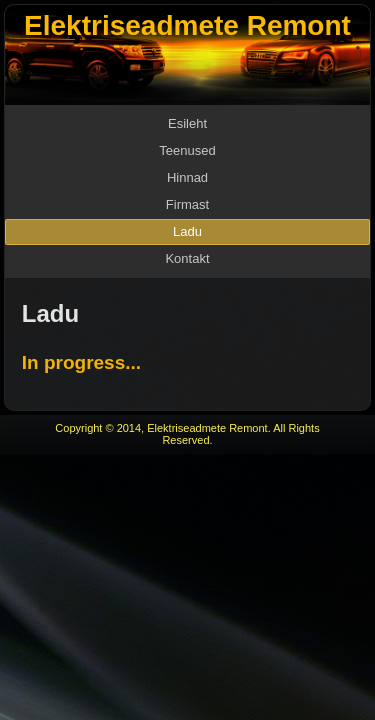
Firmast (187, 204)
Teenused (187, 150)
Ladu (187, 231)
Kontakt (187, 258)
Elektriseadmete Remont (187, 25)
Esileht (187, 123)
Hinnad (187, 177)
